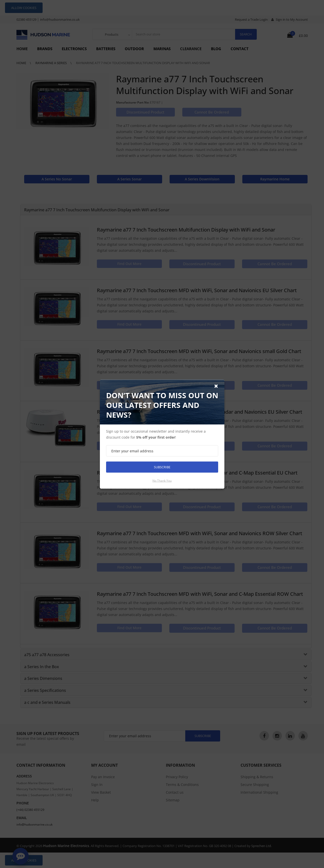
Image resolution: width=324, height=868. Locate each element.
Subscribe (162, 467)
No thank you (162, 480)
